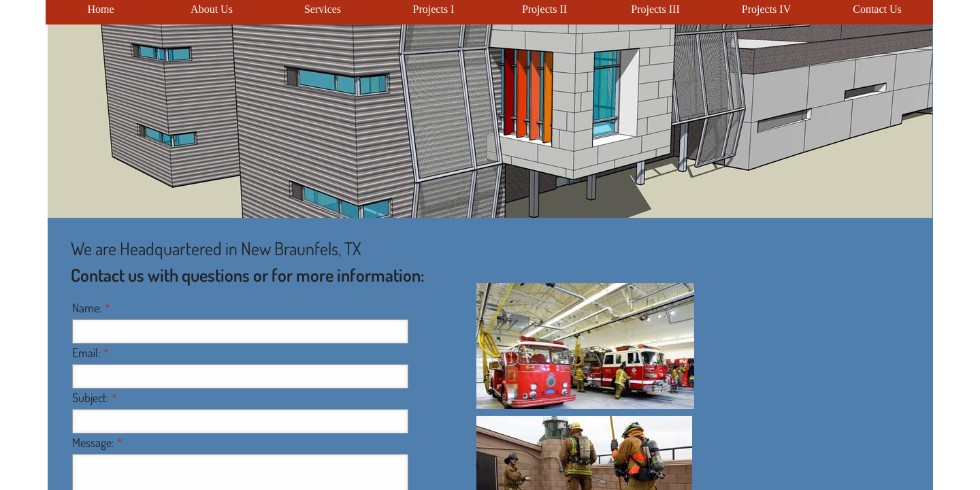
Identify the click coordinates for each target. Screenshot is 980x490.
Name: (91, 308)
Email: (91, 353)
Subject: (95, 397)
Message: (97, 442)
